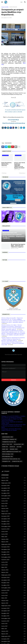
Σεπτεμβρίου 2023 (13, 557)
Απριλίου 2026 (13, 478)
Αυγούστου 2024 (13, 529)
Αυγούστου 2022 (13, 590)
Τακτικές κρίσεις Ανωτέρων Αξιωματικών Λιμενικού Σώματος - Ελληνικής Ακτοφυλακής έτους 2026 (13, 343)
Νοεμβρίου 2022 (13, 583)
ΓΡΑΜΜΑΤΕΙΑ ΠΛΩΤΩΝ (9, 442)
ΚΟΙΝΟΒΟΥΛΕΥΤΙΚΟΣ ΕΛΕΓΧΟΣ (11, 459)
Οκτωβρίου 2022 (13, 585)
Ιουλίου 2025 (13, 501)
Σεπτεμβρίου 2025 (13, 496)
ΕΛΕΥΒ (12, 447)
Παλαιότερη (22, 173)
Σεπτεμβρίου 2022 (13, 588)
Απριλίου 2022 (13, 601)
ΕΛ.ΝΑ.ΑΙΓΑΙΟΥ (19, 444)
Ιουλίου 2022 (13, 593)
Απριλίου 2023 (13, 570)
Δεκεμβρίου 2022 (13, 580)
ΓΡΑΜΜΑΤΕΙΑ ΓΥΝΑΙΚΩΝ (9, 439)
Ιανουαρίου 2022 (13, 608)
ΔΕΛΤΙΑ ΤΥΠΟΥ (7, 444)
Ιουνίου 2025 (13, 503)
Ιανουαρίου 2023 (13, 578)
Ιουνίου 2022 (13, 595)
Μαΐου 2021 (13, 629)
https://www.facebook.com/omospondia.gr (14, 123)
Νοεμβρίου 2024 (13, 521)
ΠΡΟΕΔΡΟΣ (6, 461)
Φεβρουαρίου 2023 (13, 575)
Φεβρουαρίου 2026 (13, 483)
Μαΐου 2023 (13, 567)
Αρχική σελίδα (5, 7)
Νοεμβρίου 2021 (13, 613)
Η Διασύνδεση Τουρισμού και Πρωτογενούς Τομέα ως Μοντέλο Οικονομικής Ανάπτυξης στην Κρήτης (13, 426)
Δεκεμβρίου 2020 (13, 641)
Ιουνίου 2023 (13, 565)
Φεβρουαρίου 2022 (13, 606)
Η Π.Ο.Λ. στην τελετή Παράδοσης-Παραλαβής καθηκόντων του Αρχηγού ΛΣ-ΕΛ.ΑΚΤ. (20, 165)
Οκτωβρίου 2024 (13, 524)
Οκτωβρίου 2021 (13, 616)
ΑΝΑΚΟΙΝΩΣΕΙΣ (13, 7)
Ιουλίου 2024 (13, 532)
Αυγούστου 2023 (13, 560)
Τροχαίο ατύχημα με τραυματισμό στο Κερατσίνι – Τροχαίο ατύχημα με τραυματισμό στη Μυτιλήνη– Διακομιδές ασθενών (13, 339)
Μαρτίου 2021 (13, 634)
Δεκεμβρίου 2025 (13, 488)
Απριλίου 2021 (13, 631)
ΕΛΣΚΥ (5, 449)
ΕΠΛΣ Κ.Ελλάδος (8, 454)
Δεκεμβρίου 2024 (13, 519)
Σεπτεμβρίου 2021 (13, 618)
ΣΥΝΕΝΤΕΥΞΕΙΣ (17, 461)
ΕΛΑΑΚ (5, 447)
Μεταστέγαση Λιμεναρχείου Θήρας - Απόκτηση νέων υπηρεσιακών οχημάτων (18, 245)
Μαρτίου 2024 (13, 542)
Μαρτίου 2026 (13, 480)
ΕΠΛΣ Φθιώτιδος (7, 457)
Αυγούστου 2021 (13, 621)
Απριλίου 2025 (13, 508)
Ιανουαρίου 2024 (13, 547)
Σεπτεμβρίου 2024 (13, 526)
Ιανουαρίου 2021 (13, 639)
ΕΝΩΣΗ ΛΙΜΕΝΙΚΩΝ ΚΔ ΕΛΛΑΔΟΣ (11, 452)
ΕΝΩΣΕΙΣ (14, 449)
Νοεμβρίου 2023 (13, 552)
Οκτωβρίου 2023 (13, 555)
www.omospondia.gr (13, 120)
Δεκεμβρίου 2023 (13, 549)
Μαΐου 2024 (13, 537)
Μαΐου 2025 (13, 506)
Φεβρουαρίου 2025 (13, 514)
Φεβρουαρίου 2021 (13, 636)
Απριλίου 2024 (13, 539)
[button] (2, 2)
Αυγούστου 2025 (13, 498)
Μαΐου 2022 (13, 598)
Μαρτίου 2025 (13, 511)
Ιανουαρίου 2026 (13, 486)
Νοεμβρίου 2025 (13, 491)
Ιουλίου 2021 (13, 624)
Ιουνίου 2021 (13, 626)
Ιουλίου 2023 (13, 562)
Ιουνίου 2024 (13, 534)
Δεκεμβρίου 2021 (13, 611)
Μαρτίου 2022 (13, 603)
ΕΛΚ (19, 447)
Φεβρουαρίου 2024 (13, 544)
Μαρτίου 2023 (13, 572)
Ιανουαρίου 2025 (13, 516)
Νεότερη (4, 173)
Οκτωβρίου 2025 (13, 493)
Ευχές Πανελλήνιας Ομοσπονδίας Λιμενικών (6, 164)
